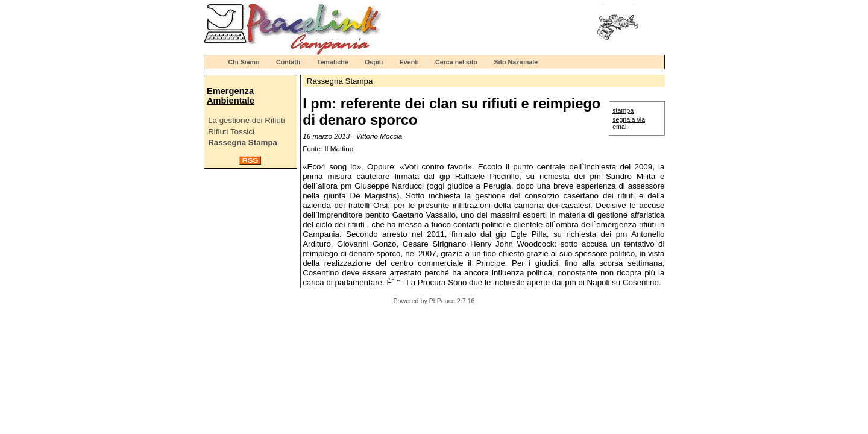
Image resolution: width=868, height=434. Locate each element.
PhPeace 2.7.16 (452, 301)
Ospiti (374, 62)
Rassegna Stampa (243, 143)
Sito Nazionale (516, 62)
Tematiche (333, 62)
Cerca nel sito (456, 62)
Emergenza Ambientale (231, 96)
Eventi (409, 62)
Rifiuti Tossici (231, 132)
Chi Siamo (244, 62)
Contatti (288, 62)
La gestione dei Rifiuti (246, 120)
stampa (623, 110)
